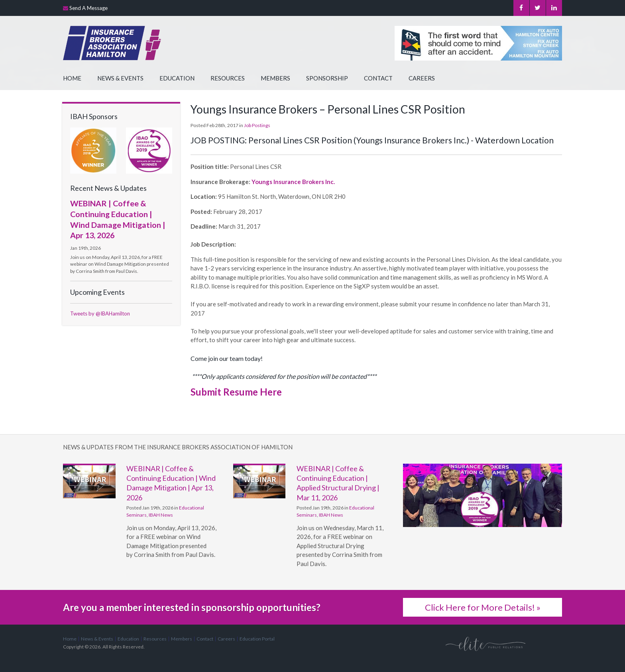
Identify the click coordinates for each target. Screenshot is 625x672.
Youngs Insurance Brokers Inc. (293, 182)
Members (275, 78)
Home (72, 78)
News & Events (120, 78)
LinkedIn (554, 8)
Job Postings (257, 125)
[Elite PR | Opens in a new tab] (485, 644)
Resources (228, 78)
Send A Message (88, 8)
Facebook (521, 8)
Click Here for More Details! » (483, 607)
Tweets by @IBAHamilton (100, 313)
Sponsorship (327, 78)
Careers (422, 78)
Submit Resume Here (236, 392)
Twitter (538, 8)
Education (177, 78)
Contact (378, 78)
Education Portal (257, 639)
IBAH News (161, 515)
